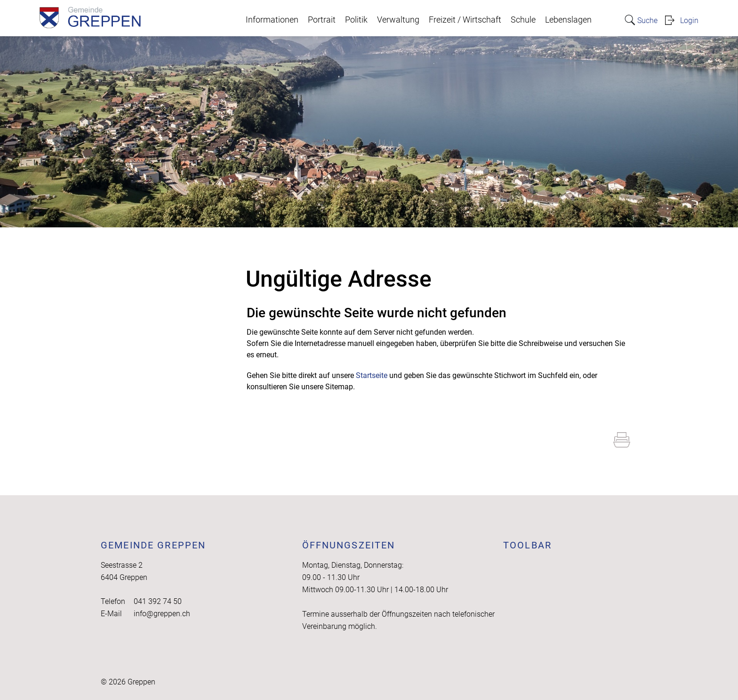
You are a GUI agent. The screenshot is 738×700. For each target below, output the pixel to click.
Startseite (372, 375)
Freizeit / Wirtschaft (465, 20)
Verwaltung (398, 20)
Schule (523, 20)
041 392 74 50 (158, 601)
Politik (356, 20)
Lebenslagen (568, 20)
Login (689, 20)
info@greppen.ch (162, 614)
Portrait (322, 20)
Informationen (272, 20)
